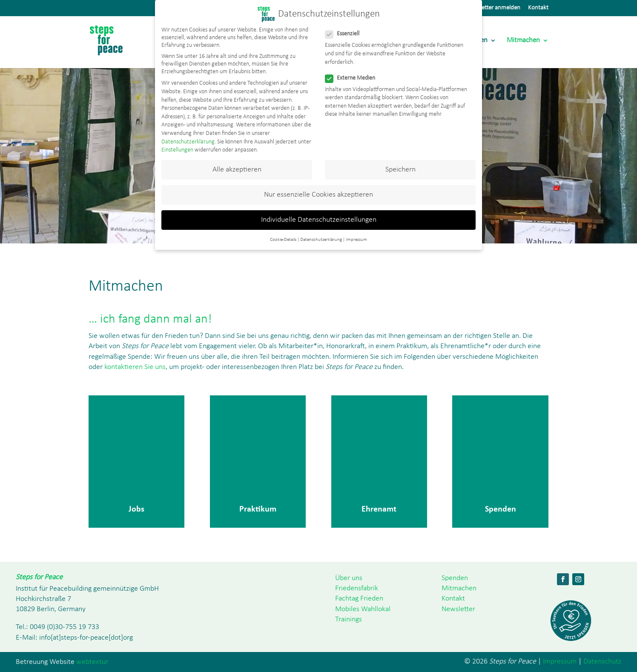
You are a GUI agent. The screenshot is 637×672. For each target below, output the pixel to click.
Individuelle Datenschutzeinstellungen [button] (319, 220)
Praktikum (258, 509)
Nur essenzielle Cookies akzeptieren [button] (318, 195)
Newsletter (458, 609)
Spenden (501, 509)
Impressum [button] (356, 240)
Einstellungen (177, 150)
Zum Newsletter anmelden (487, 8)
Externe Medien (354, 78)
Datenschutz (602, 662)
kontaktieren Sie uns (134, 367)
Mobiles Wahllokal (363, 609)
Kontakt (538, 8)
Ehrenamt (379, 509)
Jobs (136, 509)
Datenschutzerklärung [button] (321, 240)
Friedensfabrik (357, 588)
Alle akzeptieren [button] (237, 170)
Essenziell (346, 34)
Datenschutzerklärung (188, 142)
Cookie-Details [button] (283, 240)
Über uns (349, 578)
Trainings (349, 619)
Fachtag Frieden (359, 599)
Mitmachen (523, 41)
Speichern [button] (400, 170)
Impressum (560, 662)
